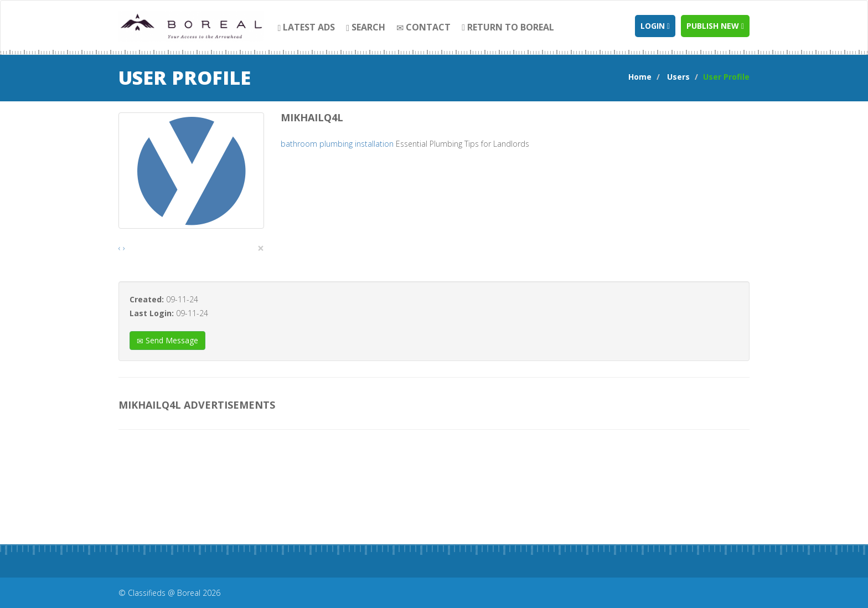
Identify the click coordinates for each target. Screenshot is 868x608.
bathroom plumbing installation (337, 144)
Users (678, 77)
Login (655, 26)
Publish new (715, 26)
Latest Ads (307, 27)
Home (640, 77)
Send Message (167, 340)
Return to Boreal (508, 27)
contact (423, 27)
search (366, 27)
